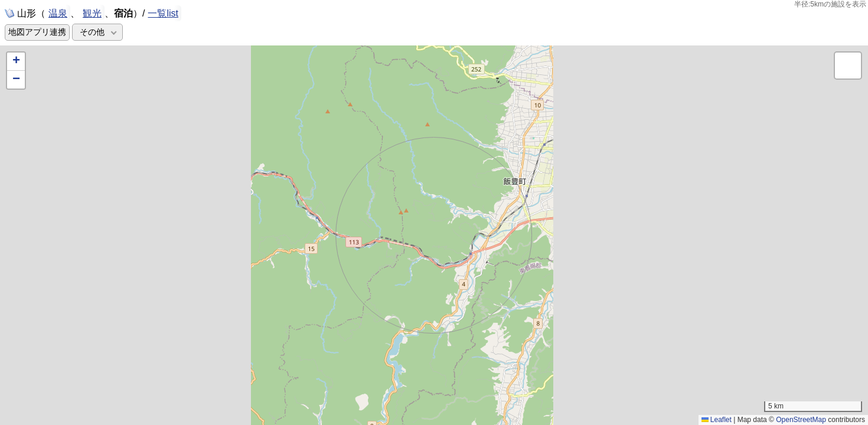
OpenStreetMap (801, 420)
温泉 (58, 12)
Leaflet (717, 420)
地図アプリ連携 (37, 32)
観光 (92, 12)
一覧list (163, 13)
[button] (16, 62)
